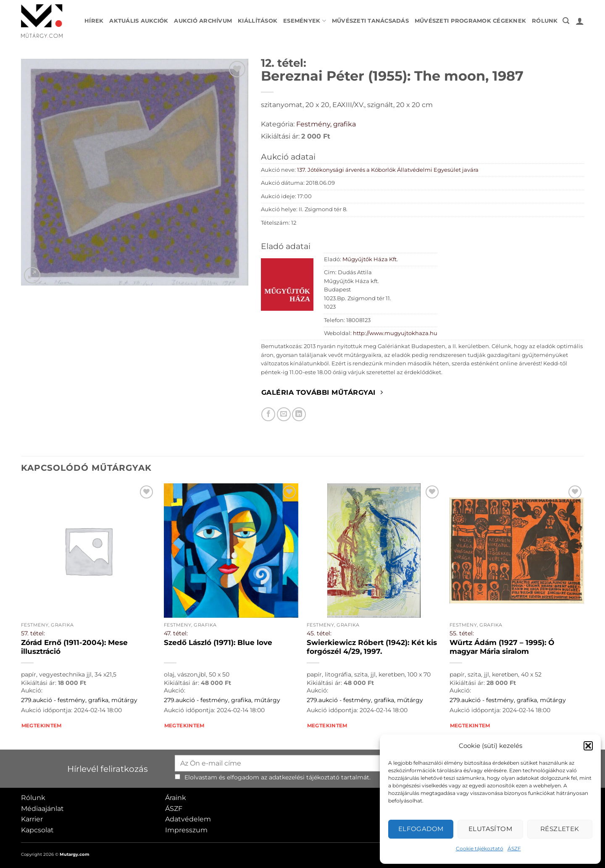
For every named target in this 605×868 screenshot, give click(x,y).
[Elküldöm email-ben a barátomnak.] (284, 414)
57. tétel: (33, 633)
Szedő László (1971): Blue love (218, 642)
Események (305, 21)
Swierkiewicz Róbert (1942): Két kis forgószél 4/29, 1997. (372, 647)
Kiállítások (258, 21)
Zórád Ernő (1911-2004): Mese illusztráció (74, 647)
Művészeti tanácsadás (370, 21)
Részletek (560, 829)
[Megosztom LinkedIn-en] (299, 414)
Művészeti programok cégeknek (470, 21)
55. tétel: (462, 633)
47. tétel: (176, 633)
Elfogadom (421, 829)
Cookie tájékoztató (480, 848)
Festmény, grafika (326, 124)
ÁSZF (514, 848)
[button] (588, 746)
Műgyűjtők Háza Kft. (370, 259)
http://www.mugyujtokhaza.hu (395, 333)
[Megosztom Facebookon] (268, 414)
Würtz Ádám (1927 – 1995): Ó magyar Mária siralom (502, 647)
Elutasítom (491, 829)
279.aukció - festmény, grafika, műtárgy (79, 700)
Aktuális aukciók (139, 21)
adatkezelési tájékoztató (304, 777)
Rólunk (545, 21)
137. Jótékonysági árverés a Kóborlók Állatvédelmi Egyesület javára (388, 170)
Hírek (94, 21)
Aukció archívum (203, 21)
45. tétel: (319, 633)
